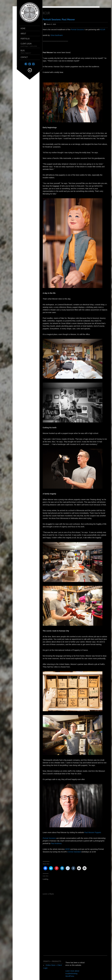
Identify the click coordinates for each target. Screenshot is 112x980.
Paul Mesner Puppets (93, 832)
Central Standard (75, 852)
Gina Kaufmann (57, 35)
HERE (68, 849)
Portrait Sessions (77, 30)
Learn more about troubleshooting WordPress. (72, 974)
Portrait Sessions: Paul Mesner (59, 19)
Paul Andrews (56, 843)
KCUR (103, 30)
